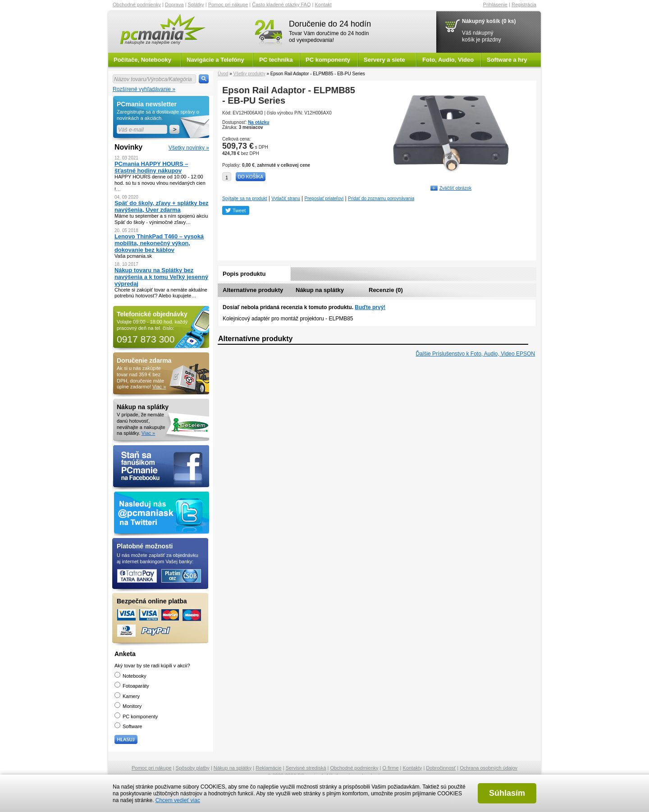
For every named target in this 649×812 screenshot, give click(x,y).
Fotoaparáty (132, 686)
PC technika (276, 60)
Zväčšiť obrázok (455, 188)
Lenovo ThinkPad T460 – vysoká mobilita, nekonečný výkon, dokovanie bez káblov (159, 243)
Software (128, 726)
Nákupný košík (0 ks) (489, 21)
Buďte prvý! (370, 307)
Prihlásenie (495, 5)
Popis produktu (244, 274)
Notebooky (130, 676)
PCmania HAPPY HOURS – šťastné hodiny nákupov (151, 167)
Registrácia (524, 5)
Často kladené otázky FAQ (281, 5)
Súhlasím (507, 793)
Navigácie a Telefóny (215, 60)
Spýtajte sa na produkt (245, 198)
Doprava (174, 5)
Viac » (159, 387)
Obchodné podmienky (137, 5)
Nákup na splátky (320, 290)
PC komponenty (328, 60)
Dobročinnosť (441, 768)
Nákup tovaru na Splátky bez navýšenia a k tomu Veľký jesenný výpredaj (161, 277)
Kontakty (413, 768)
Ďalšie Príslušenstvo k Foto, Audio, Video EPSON (475, 354)
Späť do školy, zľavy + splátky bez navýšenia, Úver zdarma (162, 206)
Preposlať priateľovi (324, 198)
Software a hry (507, 60)
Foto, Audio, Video (448, 60)
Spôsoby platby (193, 768)
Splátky (196, 5)
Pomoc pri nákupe (228, 5)
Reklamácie (268, 768)
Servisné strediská (306, 768)
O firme (391, 768)
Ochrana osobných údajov (489, 768)
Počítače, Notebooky (142, 60)
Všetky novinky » (189, 148)
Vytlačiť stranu (286, 198)
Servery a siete (384, 60)
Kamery (127, 696)
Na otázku (258, 122)
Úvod (223, 74)
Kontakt (323, 5)
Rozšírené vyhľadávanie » (144, 89)
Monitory (128, 706)
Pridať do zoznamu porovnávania (381, 198)
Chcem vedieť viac (178, 800)
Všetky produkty (249, 74)
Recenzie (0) (386, 290)
